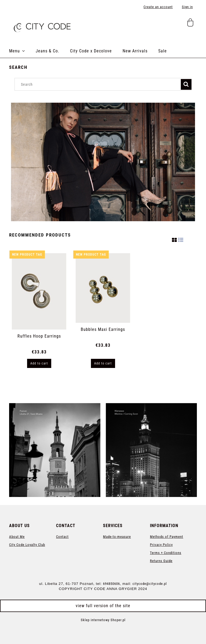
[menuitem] (22, 51)
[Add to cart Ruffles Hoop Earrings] (39, 363)
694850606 (111, 584)
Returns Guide (161, 561)
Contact (62, 537)
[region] (103, 162)
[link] (103, 450)
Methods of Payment (167, 537)
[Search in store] (99, 84)
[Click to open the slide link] (103, 162)
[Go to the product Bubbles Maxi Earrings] (103, 288)
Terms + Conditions (166, 553)
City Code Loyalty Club (27, 545)
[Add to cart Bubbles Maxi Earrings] (103, 363)
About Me (17, 537)
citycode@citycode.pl (150, 584)
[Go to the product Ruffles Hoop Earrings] (39, 291)
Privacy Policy (161, 545)
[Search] (186, 84)
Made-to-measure (117, 537)
